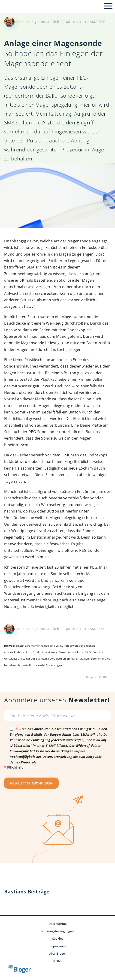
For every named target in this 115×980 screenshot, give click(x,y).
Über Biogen (57, 953)
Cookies (58, 938)
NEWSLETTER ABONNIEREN (31, 783)
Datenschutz (57, 924)
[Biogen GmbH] (20, 969)
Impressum (57, 946)
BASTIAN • (25, 22)
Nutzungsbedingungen (57, 931)
